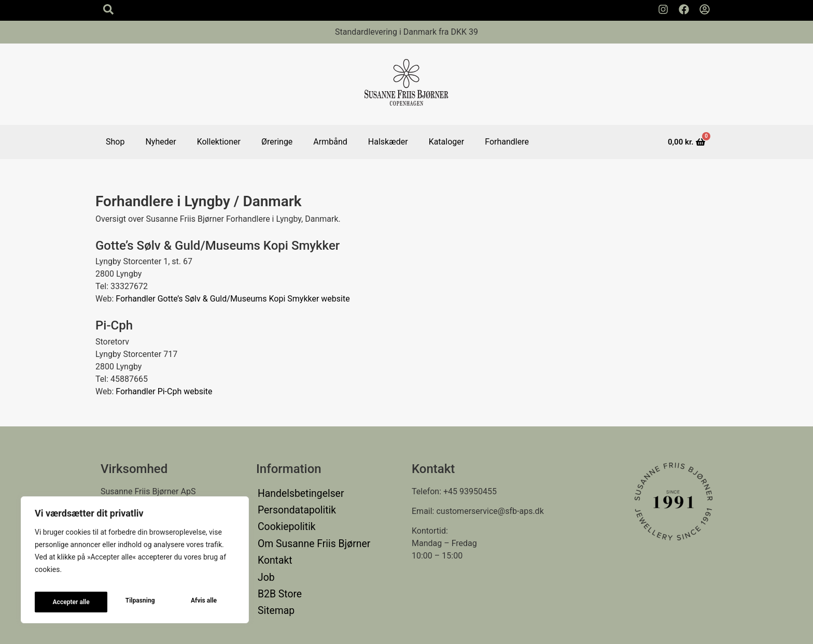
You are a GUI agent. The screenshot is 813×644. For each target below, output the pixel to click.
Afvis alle (131, 602)
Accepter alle (199, 602)
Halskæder (388, 142)
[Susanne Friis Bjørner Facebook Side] (684, 9)
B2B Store (276, 566)
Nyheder (160, 142)
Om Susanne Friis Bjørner (304, 529)
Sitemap (273, 578)
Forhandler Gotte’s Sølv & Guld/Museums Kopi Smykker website (233, 299)
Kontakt (272, 541)
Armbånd (330, 142)
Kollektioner (219, 142)
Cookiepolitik (282, 516)
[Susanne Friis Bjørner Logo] (406, 84)
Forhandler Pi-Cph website (164, 391)
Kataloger (447, 142)
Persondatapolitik (290, 504)
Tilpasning (66, 602)
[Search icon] (108, 9)
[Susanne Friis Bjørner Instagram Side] (663, 9)
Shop (115, 142)
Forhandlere (507, 142)
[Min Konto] (705, 9)
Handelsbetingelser (293, 491)
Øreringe (277, 142)
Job (265, 554)
